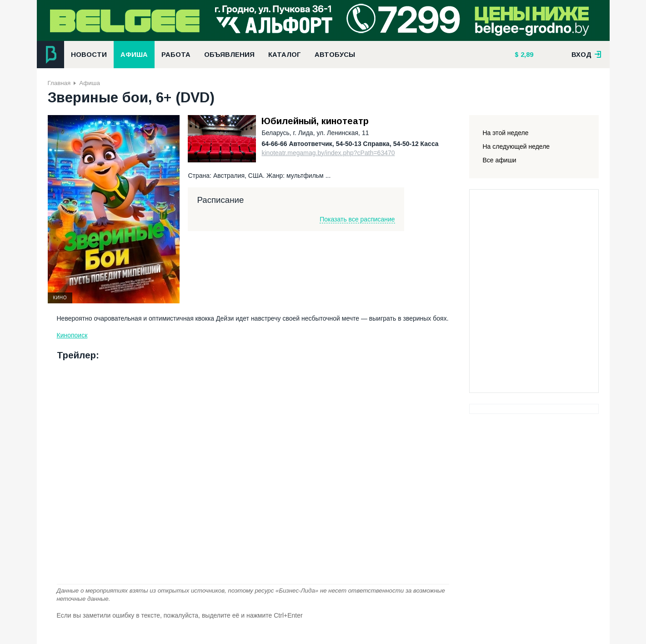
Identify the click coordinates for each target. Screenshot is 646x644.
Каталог (285, 55)
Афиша (134, 55)
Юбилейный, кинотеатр (315, 121)
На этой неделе (506, 133)
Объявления (229, 55)
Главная (59, 83)
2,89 (526, 55)
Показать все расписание (357, 219)
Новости (89, 55)
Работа (176, 55)
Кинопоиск (72, 335)
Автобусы (335, 55)
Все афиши (500, 160)
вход (586, 55)
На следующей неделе (516, 146)
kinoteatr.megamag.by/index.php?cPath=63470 (328, 153)
